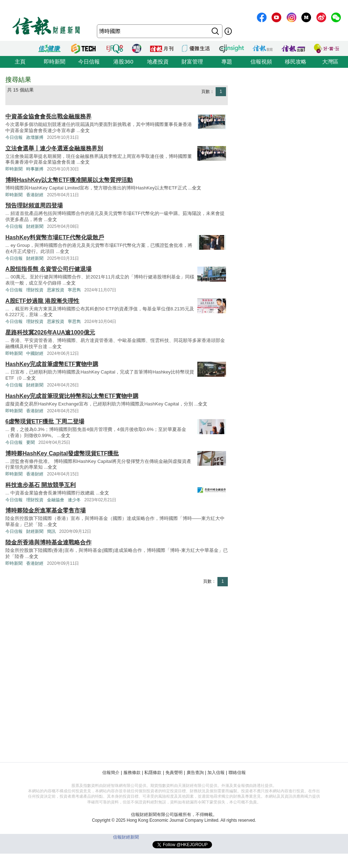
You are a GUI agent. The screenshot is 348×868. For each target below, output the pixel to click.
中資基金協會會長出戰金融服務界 (48, 116)
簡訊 (51, 531)
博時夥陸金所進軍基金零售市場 (46, 510)
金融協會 (56, 500)
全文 (85, 130)
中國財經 (35, 353)
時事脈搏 (35, 169)
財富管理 (192, 62)
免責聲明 (174, 773)
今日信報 (89, 62)
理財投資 (35, 290)
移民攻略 (296, 62)
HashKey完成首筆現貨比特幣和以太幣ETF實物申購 (72, 396)
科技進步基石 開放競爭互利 (41, 485)
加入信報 (216, 773)
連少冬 (74, 500)
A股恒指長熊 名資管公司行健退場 (48, 269)
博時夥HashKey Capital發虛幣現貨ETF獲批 (62, 453)
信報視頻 (261, 62)
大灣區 (330, 62)
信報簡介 (111, 773)
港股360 (123, 62)
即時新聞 (55, 62)
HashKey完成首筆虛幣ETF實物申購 (52, 364)
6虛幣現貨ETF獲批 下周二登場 (45, 421)
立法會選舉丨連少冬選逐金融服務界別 (54, 148)
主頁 (20, 62)
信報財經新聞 (126, 837)
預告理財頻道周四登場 (34, 205)
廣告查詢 (195, 773)
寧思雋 (74, 290)
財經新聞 (35, 226)
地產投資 (158, 62)
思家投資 (56, 290)
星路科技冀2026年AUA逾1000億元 (50, 332)
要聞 (30, 442)
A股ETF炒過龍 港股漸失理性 (42, 301)
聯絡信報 (237, 773)
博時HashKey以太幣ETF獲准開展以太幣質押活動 (69, 180)
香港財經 (35, 195)
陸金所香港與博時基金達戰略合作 (48, 542)
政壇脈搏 (35, 137)
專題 (227, 62)
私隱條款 (153, 773)
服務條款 (132, 773)
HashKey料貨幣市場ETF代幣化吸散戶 (55, 237)
